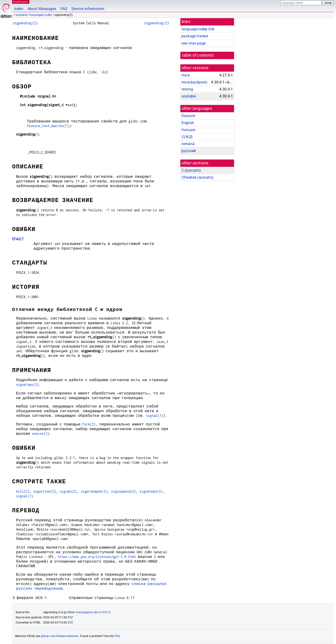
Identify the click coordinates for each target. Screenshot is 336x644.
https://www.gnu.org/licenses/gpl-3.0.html (97, 557)
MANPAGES (21, 2)
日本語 (187, 137)
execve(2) (41, 433)
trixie (186, 75)
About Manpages (42, 9)
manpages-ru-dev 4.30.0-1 (93, 612)
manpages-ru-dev (41, 15)
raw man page (194, 43)
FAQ (64, 9)
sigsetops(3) (28, 385)
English (188, 123)
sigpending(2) (25, 23)
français (188, 130)
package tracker (195, 36)
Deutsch (188, 116)
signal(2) (68, 491)
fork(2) (89, 424)
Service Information (88, 9)
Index (19, 9)
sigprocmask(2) (94, 491)
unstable (21, 15)
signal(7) (155, 416)
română (188, 144)
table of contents (198, 55)
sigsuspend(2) (123, 491)
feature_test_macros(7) (48, 126)
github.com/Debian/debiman (60, 636)
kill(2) (23, 491)
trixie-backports (194, 82)
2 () (191, 170)
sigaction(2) (45, 491)
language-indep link (198, 29)
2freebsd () (198, 177)
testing (187, 89)
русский (189, 151)
